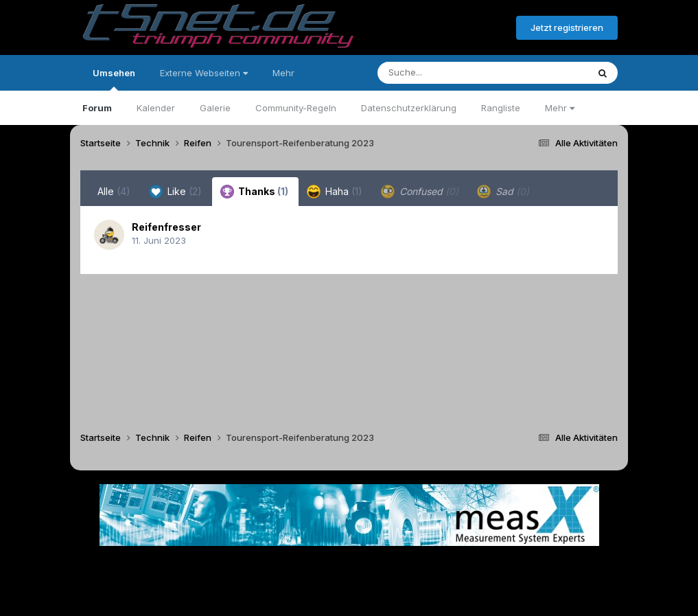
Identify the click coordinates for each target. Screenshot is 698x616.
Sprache (218, 567)
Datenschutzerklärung (409, 108)
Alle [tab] (114, 191)
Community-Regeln (296, 108)
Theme (274, 567)
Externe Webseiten (204, 73)
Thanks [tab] (254, 192)
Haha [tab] (335, 192)
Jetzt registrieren (567, 27)
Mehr (560, 108)
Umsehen (114, 79)
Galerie (215, 108)
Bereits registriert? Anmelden (431, 28)
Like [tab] (175, 192)
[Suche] (455, 73)
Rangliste (501, 108)
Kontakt (437, 567)
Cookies (486, 567)
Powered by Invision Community (349, 596)
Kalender (156, 108)
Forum (97, 108)
